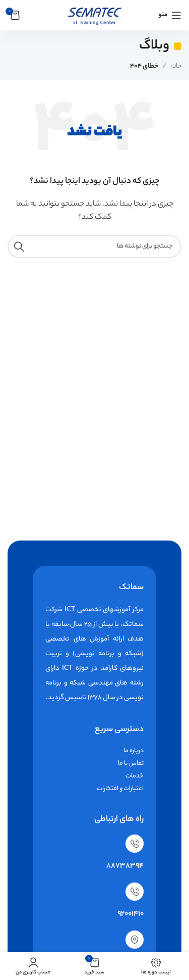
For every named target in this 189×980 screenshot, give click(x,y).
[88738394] (135, 844)
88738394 (125, 866)
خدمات (135, 776)
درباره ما (134, 751)
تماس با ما (131, 764)
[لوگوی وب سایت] (94, 15)
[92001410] (135, 892)
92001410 (131, 914)
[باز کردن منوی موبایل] (170, 15)
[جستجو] (94, 247)
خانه (176, 66)
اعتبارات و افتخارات (120, 789)
